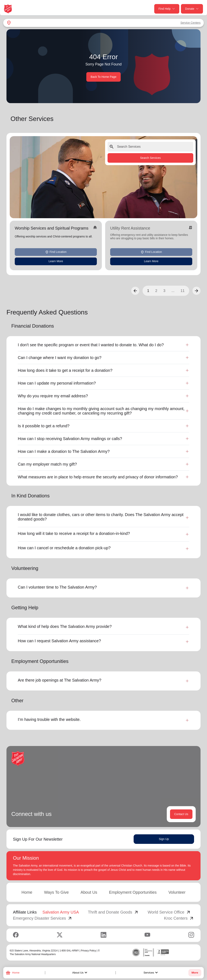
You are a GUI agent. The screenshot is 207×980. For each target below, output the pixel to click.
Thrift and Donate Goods (113, 912)
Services (151, 973)
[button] (135, 291)
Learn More (56, 261)
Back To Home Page (103, 77)
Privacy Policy (88, 951)
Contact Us (181, 814)
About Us (80, 973)
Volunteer (177, 892)
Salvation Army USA (61, 912)
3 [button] (164, 291)
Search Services (150, 158)
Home (27, 892)
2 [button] (156, 291)
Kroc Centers (179, 918)
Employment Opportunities (133, 892)
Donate (192, 9)
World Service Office (169, 912)
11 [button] (183, 291)
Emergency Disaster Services (43, 918)
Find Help (167, 9)
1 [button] (148, 291)
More (195, 973)
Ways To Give (56, 892)
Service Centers (190, 23)
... (173, 291)
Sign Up (164, 839)
